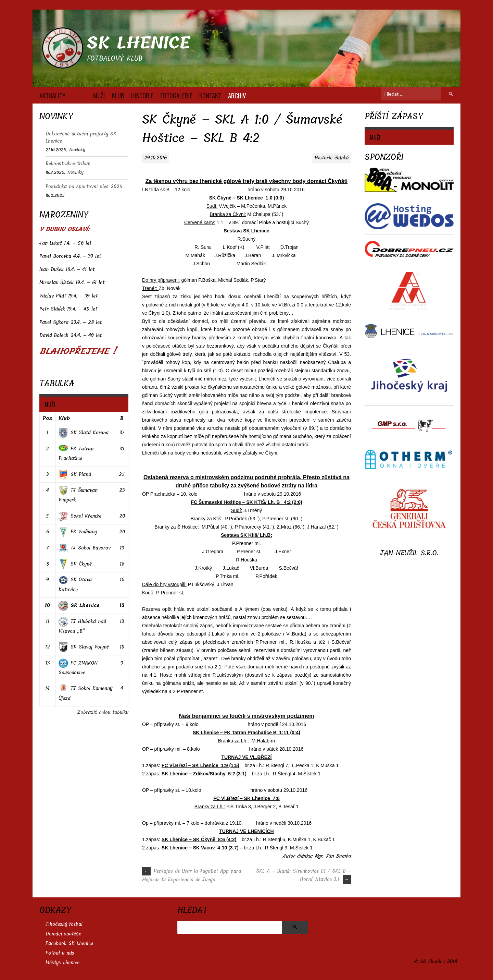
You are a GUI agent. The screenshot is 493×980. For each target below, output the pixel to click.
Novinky (77, 150)
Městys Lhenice (62, 963)
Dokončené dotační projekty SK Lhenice (81, 137)
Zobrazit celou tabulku (103, 712)
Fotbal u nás (60, 953)
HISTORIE (142, 95)
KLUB (118, 95)
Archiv (237, 95)
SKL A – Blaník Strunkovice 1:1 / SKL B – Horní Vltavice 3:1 (304, 875)
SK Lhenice (138, 43)
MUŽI (99, 95)
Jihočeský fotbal (64, 924)
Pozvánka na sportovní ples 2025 (84, 187)
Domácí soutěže (63, 934)
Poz (48, 418)
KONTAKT (210, 95)
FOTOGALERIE (176, 95)
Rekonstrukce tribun (68, 164)
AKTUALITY (53, 95)
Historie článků (332, 158)
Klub (64, 418)
